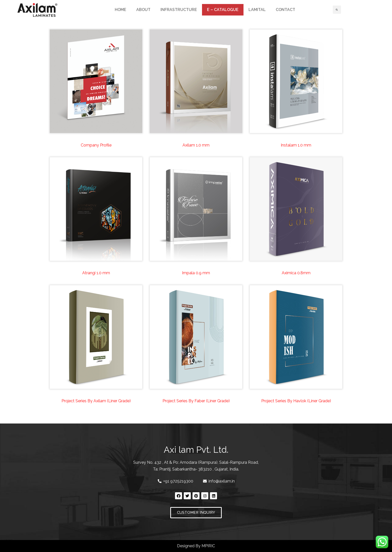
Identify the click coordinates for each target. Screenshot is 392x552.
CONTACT (285, 10)
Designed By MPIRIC (196, 546)
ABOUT (143, 10)
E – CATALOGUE (223, 10)
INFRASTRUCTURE (179, 10)
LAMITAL (257, 10)
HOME (120, 10)
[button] (196, 513)
